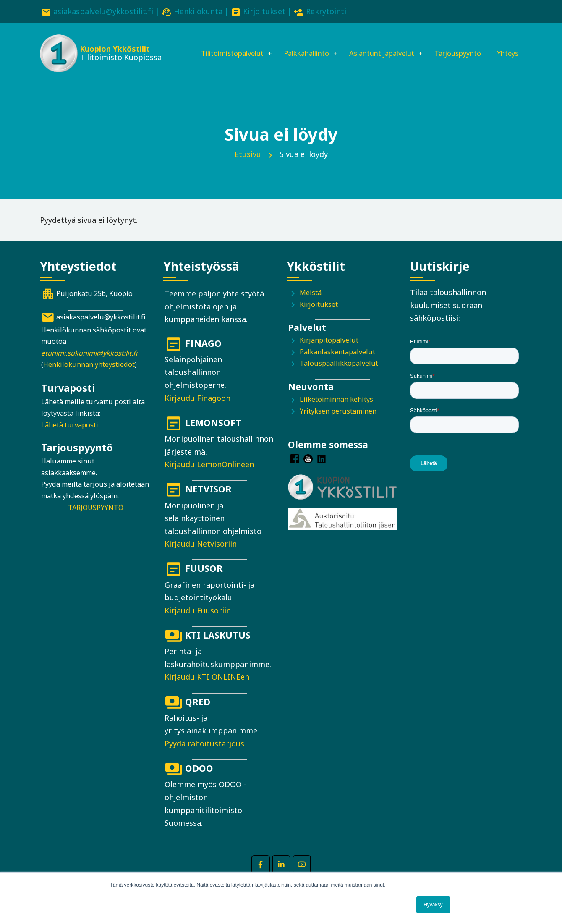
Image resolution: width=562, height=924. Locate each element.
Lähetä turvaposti (70, 437)
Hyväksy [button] (433, 905)
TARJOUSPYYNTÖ (96, 520)
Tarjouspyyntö (461, 45)
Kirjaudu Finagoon (197, 410)
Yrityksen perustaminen (338, 423)
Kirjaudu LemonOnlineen (209, 476)
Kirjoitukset (264, 11)
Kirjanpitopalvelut (329, 353)
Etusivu (248, 166)
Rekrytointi (326, 11)
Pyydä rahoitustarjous (204, 756)
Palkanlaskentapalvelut (337, 364)
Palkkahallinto (295, 45)
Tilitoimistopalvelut (213, 45)
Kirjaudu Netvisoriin (201, 556)
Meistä (311, 305)
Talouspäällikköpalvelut (339, 376)
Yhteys (190, 73)
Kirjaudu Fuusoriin (198, 623)
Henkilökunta (198, 11)
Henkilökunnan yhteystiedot (89, 377)
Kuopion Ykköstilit (114, 50)
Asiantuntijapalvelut (378, 45)
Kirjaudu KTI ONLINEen (207, 689)
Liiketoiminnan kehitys (336, 411)
